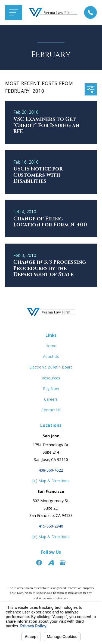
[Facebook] (39, 563)
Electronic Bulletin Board (51, 368)
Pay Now (51, 389)
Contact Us (51, 411)
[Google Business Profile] (63, 563)
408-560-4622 (51, 471)
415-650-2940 (51, 527)
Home (51, 346)
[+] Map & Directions (51, 481)
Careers (51, 400)
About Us (51, 357)
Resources (51, 379)
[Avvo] (51, 563)
